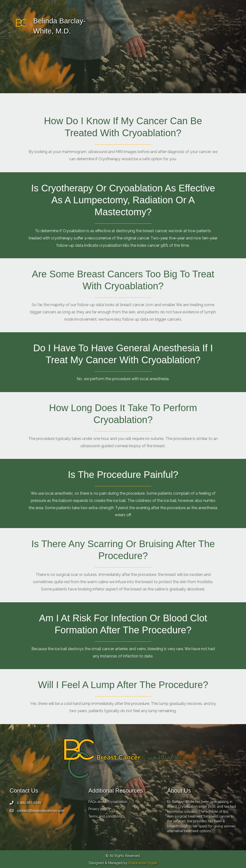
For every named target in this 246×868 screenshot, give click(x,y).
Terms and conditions (105, 816)
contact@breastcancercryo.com (41, 811)
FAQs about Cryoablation (108, 802)
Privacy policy (99, 809)
